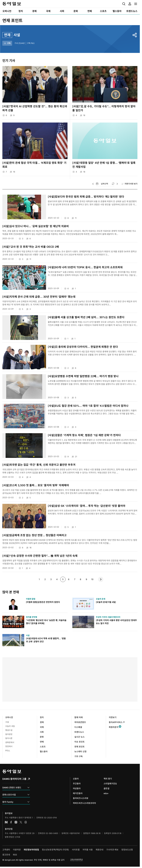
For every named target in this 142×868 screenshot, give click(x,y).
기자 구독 (79, 756)
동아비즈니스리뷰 (81, 798)
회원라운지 (114, 727)
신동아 (76, 779)
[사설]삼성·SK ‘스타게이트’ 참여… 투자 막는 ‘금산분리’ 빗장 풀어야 (87, 506)
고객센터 (6, 850)
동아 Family (16, 802)
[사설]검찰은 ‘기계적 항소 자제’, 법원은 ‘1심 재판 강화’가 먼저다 (84, 435)
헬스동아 (44, 751)
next (101, 579)
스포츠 (43, 747)
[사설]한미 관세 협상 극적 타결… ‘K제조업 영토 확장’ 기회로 (34, 165)
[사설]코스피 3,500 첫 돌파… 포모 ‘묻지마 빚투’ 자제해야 (36, 485)
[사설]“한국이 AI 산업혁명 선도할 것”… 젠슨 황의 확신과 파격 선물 (35, 108)
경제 (42, 722)
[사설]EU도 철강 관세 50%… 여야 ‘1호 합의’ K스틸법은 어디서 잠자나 (88, 406)
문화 (42, 737)
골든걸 (106, 788)
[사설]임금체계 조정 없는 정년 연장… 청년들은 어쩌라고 (34, 535)
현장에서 (9, 746)
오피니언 (9, 717)
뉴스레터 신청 (80, 751)
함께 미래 (79, 717)
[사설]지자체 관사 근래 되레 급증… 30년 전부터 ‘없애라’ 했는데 (39, 297)
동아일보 (12, 4)
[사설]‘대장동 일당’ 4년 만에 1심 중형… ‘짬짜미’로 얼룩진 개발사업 (104, 165)
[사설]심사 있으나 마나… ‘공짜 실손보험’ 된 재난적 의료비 (36, 226)
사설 (7, 722)
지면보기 (113, 717)
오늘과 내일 (10, 726)
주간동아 (77, 784)
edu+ (106, 793)
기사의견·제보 (112, 850)
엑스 (21, 822)
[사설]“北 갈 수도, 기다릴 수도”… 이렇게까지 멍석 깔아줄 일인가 (104, 108)
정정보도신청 (127, 850)
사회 (42, 732)
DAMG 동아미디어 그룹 (16, 779)
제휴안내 (99, 850)
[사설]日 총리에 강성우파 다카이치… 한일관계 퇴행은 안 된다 (83, 347)
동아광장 (9, 734)
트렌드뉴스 (79, 732)
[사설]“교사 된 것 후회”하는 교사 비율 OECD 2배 (31, 247)
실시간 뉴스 (79, 737)
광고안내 (6, 855)
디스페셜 (78, 727)
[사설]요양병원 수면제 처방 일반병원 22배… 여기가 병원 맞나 (83, 376)
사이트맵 (76, 850)
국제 (42, 727)
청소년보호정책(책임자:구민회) (55, 850)
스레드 (26, 822)
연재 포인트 (12, 21)
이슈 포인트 (79, 742)
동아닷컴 (9, 829)
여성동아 (77, 788)
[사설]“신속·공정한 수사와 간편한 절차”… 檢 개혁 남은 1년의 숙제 (40, 556)
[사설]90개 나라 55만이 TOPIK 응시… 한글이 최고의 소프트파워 (85, 267)
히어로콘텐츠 (80, 722)
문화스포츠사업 (16, 795)
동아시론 (9, 738)
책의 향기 (108, 779)
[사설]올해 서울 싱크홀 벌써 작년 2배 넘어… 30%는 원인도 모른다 (86, 317)
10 (92, 579)
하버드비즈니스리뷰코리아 (84, 803)
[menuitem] (7, 11)
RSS (15, 855)
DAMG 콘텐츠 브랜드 (16, 788)
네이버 (6, 822)
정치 (42, 717)
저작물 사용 (88, 850)
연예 (42, 742)
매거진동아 (78, 793)
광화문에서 (10, 742)
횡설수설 (9, 730)
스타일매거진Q (110, 784)
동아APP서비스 (117, 722)
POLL (8, 751)
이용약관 (17, 850)
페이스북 (11, 822)
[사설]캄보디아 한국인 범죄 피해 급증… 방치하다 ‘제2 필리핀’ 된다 (86, 197)
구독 (7, 43)
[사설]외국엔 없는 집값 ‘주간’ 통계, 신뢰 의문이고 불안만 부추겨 (39, 465)
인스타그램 (16, 822)
